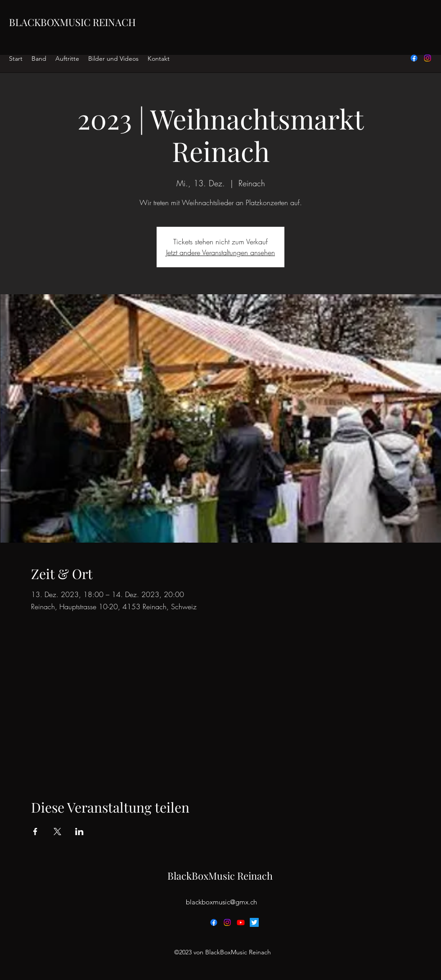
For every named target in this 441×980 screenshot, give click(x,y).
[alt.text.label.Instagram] (427, 58)
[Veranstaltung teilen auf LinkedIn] (79, 832)
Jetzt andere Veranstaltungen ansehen (220, 252)
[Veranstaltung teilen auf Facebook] (35, 832)
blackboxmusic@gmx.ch (221, 902)
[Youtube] (241, 922)
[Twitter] (254, 922)
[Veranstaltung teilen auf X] (57, 832)
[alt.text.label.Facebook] (414, 58)
